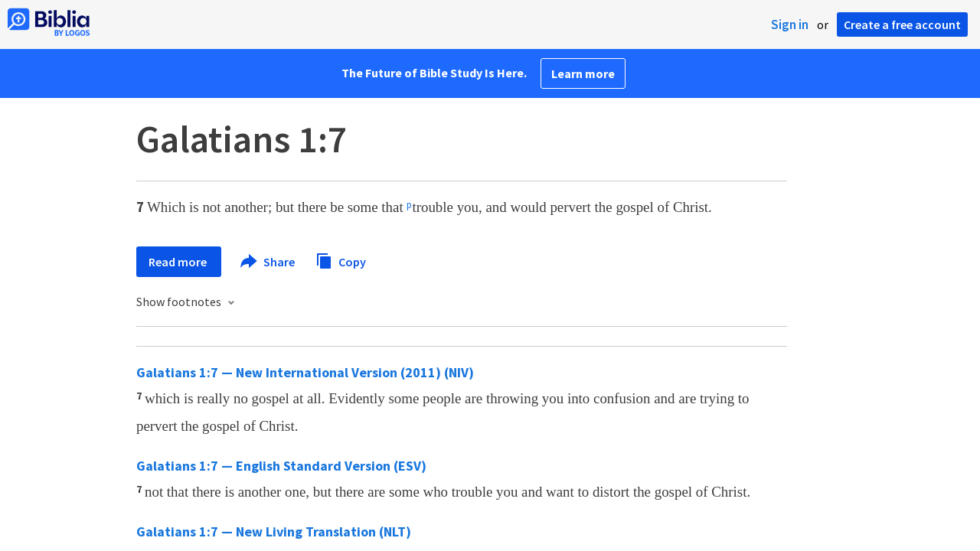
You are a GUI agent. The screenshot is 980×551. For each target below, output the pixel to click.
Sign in (790, 24)
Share (268, 262)
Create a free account (902, 24)
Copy (341, 260)
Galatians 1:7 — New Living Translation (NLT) (274, 531)
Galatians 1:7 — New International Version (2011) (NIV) (305, 372)
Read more (179, 262)
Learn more (583, 73)
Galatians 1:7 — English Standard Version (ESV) (281, 466)
